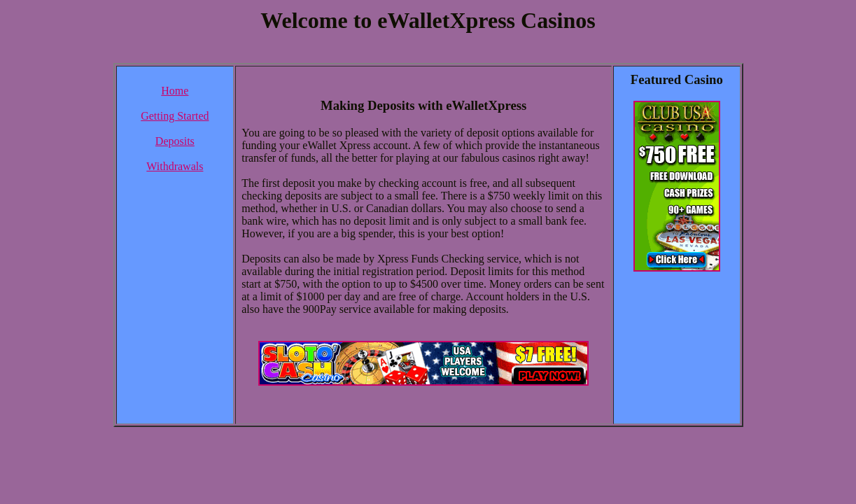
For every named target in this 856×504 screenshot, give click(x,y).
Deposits (175, 141)
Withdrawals (175, 166)
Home (175, 91)
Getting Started (175, 116)
